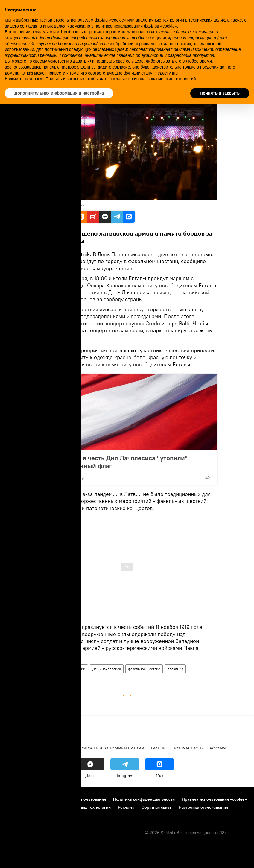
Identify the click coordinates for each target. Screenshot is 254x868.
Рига (46, 748)
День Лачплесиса (107, 669)
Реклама (126, 807)
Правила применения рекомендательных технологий (58, 807)
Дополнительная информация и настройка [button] (59, 93)
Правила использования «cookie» (214, 799)
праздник (175, 669)
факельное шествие (144, 669)
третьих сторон (102, 32)
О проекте (16, 799)
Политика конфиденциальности (144, 799)
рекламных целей (110, 49)
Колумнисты (189, 748)
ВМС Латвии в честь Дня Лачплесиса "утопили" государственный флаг (115, 462)
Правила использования (82, 799)
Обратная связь (156, 807)
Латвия (46, 669)
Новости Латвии (72, 669)
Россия (218, 748)
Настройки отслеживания (203, 807)
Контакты (43, 799)
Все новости (20, 748)
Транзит (159, 748)
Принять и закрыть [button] (220, 93)
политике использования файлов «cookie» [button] (136, 26)
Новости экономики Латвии (111, 748)
